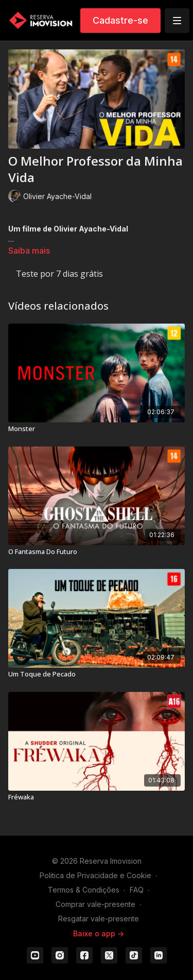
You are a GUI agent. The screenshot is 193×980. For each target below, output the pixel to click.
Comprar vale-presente (95, 904)
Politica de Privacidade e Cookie (95, 875)
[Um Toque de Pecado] (97, 674)
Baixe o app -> (99, 933)
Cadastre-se (120, 20)
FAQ (137, 890)
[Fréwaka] (97, 797)
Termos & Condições (84, 890)
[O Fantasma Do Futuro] (97, 552)
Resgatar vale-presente (99, 919)
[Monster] (97, 429)
